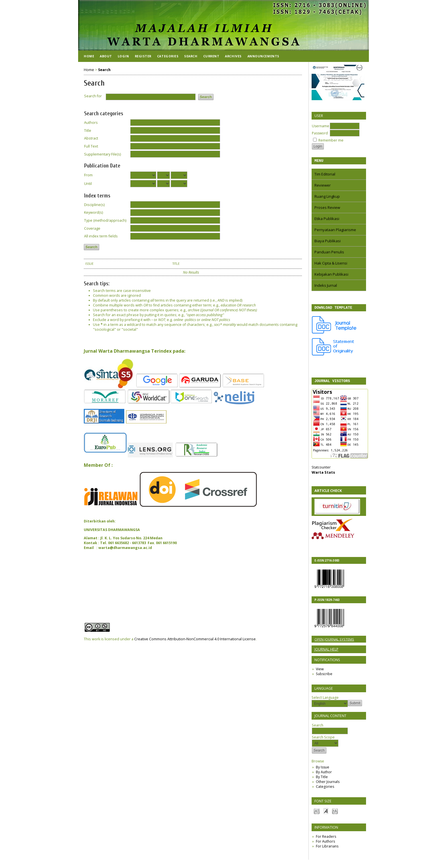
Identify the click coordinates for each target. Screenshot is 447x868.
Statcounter (321, 470)
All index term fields (101, 236)
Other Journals (328, 784)
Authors (91, 123)
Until (88, 184)
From (88, 175)
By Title (322, 779)
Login (123, 56)
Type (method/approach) (105, 220)
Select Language (325, 700)
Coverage (92, 228)
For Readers (326, 839)
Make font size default (326, 813)
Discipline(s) (94, 205)
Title (88, 131)
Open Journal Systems (334, 642)
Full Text (91, 146)
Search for (93, 96)
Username (321, 126)
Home (89, 56)
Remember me (331, 140)
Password (320, 133)
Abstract (91, 138)
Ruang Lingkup (327, 197)
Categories (325, 789)
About (106, 56)
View (320, 672)
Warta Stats (323, 475)
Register (143, 56)
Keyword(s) (94, 212)
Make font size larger (335, 813)
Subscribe (324, 676)
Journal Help (326, 652)
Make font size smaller (317, 813)
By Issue (323, 770)
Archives (233, 56)
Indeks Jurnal (326, 286)
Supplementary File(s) (102, 154)
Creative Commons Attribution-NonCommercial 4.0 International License (195, 639)
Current (211, 56)
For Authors (325, 844)
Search (330, 731)
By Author (324, 775)
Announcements (263, 56)
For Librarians (327, 849)
